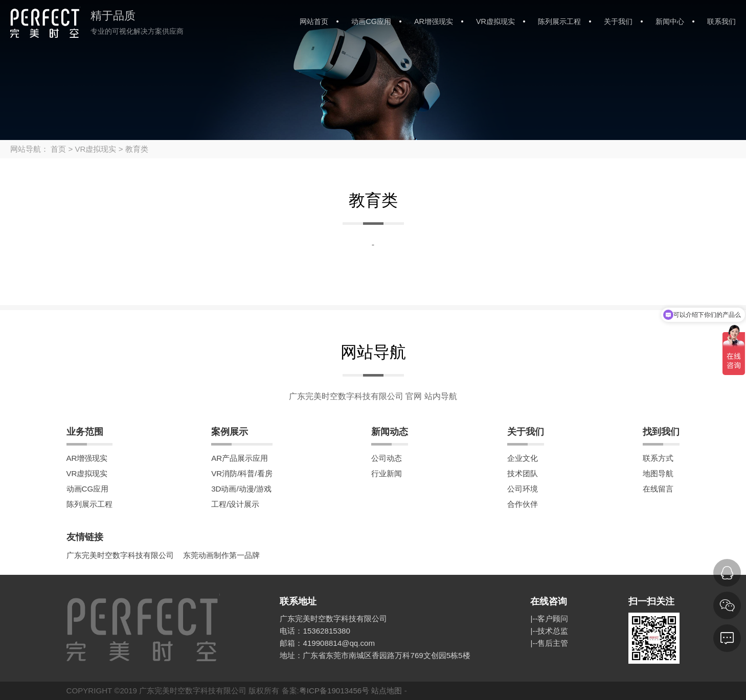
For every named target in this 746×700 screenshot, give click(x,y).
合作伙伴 (523, 504)
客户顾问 (553, 619)
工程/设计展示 (235, 504)
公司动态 (387, 458)
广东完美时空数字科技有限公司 (120, 555)
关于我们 (618, 21)
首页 (58, 149)
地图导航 (658, 473)
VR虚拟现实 (495, 21)
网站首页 (314, 21)
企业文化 (523, 458)
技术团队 (523, 473)
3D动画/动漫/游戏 (241, 489)
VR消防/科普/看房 (242, 473)
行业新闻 (387, 473)
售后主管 (553, 643)
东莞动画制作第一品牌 (221, 555)
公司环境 (523, 489)
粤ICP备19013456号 (334, 691)
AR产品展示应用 (240, 458)
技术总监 (553, 631)
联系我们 (721, 21)
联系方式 (658, 458)
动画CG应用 (371, 21)
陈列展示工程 (559, 21)
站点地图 (387, 691)
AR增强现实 (434, 21)
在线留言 (658, 489)
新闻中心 (670, 21)
